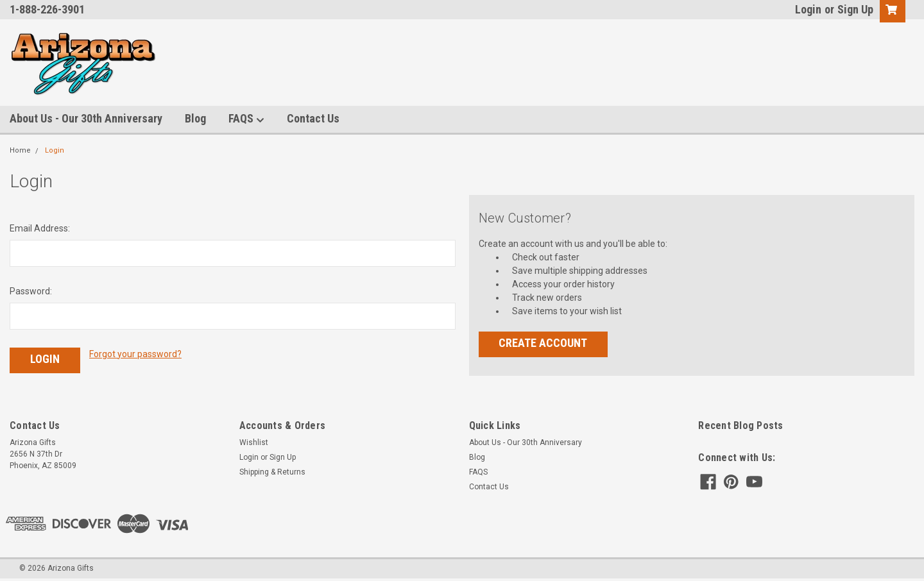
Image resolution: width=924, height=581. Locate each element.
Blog (195, 118)
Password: (31, 291)
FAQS (246, 119)
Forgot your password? (135, 354)
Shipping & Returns (272, 472)
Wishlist (254, 442)
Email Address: (40, 228)
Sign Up (855, 9)
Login (808, 9)
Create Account (543, 343)
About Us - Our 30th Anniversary (86, 118)
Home (20, 150)
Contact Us (313, 118)
